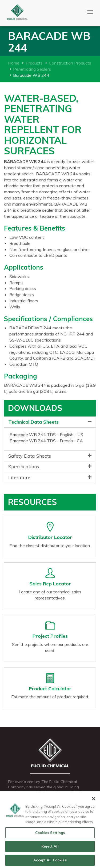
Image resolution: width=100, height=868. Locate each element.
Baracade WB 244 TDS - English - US (46, 435)
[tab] (50, 422)
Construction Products (70, 63)
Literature (19, 477)
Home (14, 63)
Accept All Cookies (50, 862)
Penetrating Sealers (32, 69)
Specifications (24, 467)
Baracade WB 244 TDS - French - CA (46, 441)
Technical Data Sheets (33, 422)
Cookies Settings (50, 834)
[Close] (94, 800)
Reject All (50, 848)
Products (34, 63)
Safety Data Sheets (30, 456)
